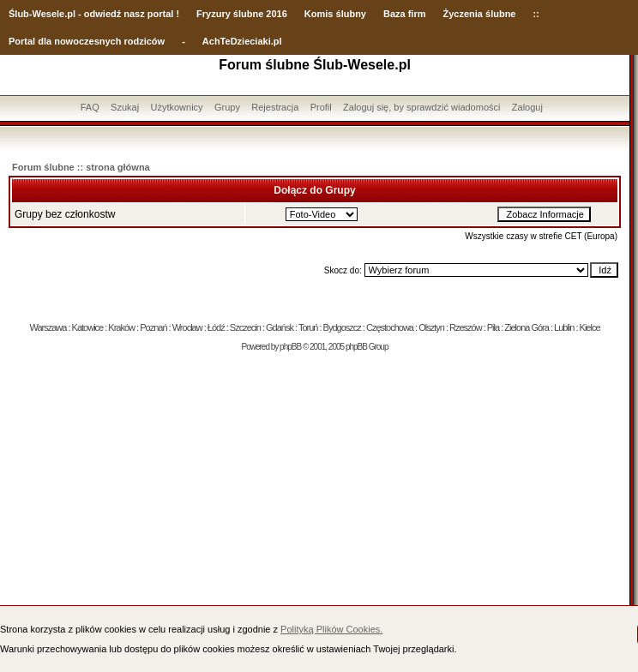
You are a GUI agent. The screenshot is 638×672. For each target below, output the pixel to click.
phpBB (290, 347)
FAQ (90, 107)
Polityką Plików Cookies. (331, 629)
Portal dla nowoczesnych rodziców (87, 41)
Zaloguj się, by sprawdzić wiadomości (421, 107)
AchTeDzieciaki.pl (242, 41)
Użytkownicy (176, 107)
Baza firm (405, 14)
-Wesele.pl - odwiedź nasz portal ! (104, 14)
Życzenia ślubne (480, 14)
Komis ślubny (335, 14)
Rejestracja (275, 107)
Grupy (227, 107)
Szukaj (125, 107)
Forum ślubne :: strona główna (81, 167)
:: (536, 14)
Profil (321, 107)
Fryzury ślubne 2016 (242, 14)
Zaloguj (527, 107)
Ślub (19, 14)
